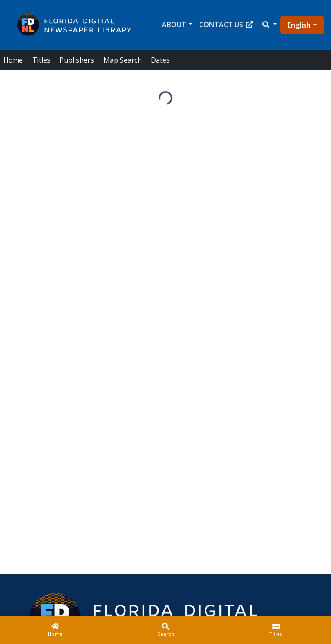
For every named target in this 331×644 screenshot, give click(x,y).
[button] (269, 25)
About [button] (174, 25)
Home (13, 60)
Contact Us (226, 25)
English (299, 25)
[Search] (165, 630)
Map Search (123, 60)
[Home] (55, 630)
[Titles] (276, 630)
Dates (160, 60)
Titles (41, 60)
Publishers (77, 60)
